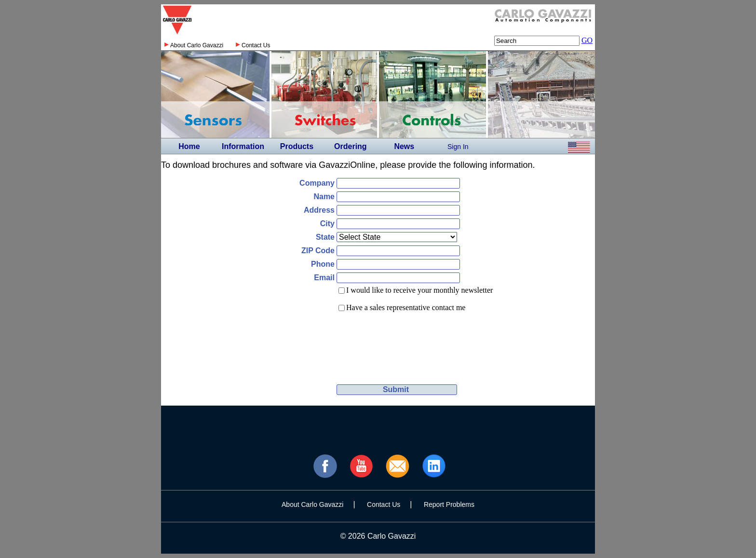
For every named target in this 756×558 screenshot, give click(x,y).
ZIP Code (318, 251)
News (404, 146)
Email (324, 278)
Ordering (351, 146)
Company (317, 183)
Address (319, 210)
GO (587, 40)
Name (324, 197)
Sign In (458, 147)
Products (297, 146)
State (325, 237)
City (327, 224)
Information (243, 146)
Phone (323, 264)
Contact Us (256, 45)
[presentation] (408, 340)
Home (189, 146)
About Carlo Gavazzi (197, 45)
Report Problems (449, 504)
